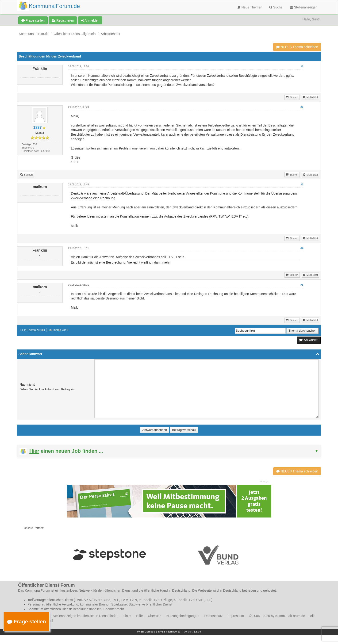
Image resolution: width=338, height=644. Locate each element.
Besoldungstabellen (87, 609)
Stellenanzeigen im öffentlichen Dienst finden (86, 616)
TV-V (124, 600)
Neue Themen (250, 7)
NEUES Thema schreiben (297, 47)
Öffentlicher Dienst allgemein (75, 34)
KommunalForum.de (34, 34)
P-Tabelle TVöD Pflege (155, 600)
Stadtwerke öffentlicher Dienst (150, 604)
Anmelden (90, 20)
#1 (302, 66)
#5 (302, 285)
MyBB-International (169, 632)
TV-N (133, 600)
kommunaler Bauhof (95, 604)
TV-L (115, 600)
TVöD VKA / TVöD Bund (93, 600)
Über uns (155, 616)
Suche (276, 7)
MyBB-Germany (146, 632)
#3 (302, 184)
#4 (302, 248)
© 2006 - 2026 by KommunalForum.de (277, 616)
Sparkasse (119, 604)
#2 (302, 107)
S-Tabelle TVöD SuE (189, 600)
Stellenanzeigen (304, 7)
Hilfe (139, 616)
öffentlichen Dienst (118, 590)
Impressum (236, 616)
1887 (38, 128)
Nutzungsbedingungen (183, 616)
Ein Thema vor (57, 330)
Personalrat (36, 604)
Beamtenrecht (114, 609)
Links (127, 616)
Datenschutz (214, 616)
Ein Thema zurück (34, 330)
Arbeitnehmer (111, 34)
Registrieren (63, 20)
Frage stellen (33, 20)
